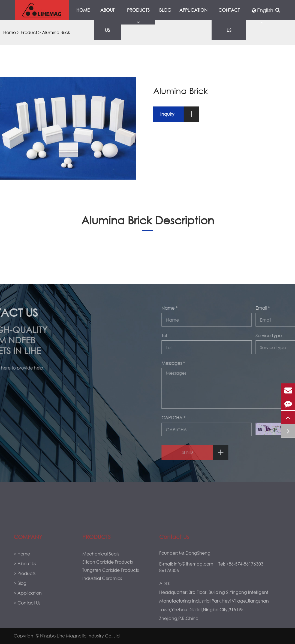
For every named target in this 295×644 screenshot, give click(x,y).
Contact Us (229, 20)
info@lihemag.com (194, 599)
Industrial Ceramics (102, 613)
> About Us (25, 599)
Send (263, 452)
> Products (25, 608)
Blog (165, 10)
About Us (107, 20)
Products (138, 16)
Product (29, 32)
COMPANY (28, 572)
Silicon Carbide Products (108, 597)
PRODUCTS (97, 572)
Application (193, 10)
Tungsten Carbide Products (111, 605)
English (262, 10)
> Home (22, 589)
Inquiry (185, 114)
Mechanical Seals (101, 589)
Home (83, 10)
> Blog (20, 618)
